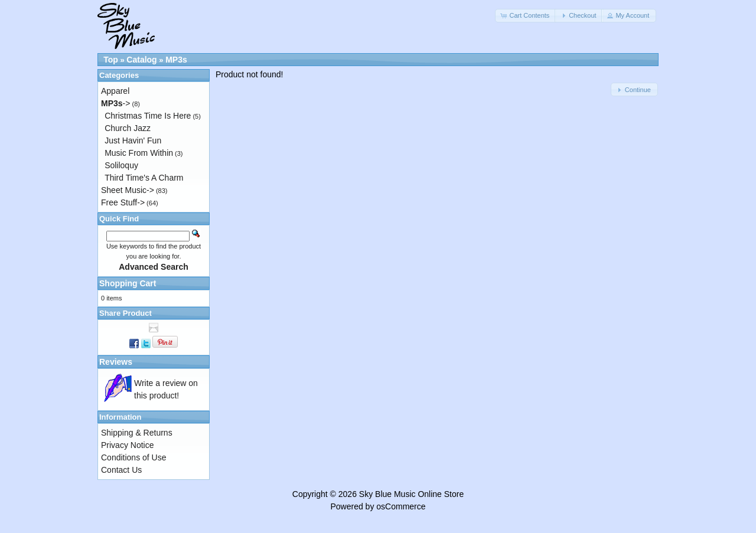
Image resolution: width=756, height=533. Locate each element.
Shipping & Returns (137, 433)
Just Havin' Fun (133, 140)
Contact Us (121, 470)
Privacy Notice (127, 445)
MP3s (176, 60)
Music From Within (139, 153)
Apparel (115, 91)
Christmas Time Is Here (148, 116)
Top (111, 60)
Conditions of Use (134, 457)
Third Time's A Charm (144, 178)
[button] (526, 16)
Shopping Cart (128, 283)
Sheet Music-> (128, 190)
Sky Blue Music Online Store (411, 494)
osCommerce (401, 506)
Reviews (116, 362)
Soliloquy (121, 165)
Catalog (141, 60)
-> (115, 103)
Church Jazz (128, 128)
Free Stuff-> (123, 202)
